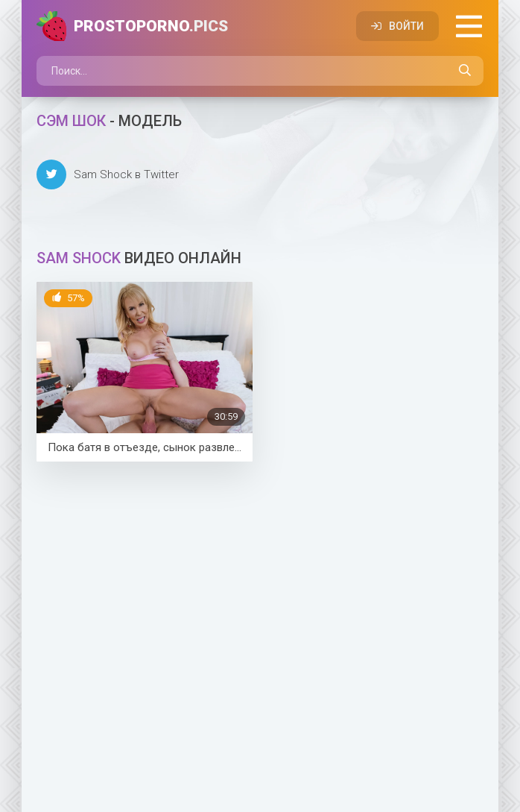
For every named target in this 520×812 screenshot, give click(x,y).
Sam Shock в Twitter (108, 174)
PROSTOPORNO (151, 26)
